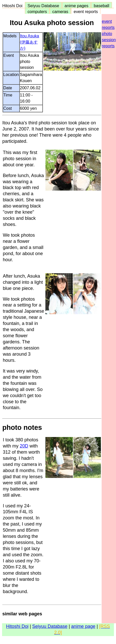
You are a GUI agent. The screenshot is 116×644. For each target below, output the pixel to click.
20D (24, 446)
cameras (60, 12)
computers (37, 12)
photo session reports (109, 40)
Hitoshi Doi (13, 6)
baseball (101, 6)
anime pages (77, 6)
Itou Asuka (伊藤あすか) (30, 42)
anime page (83, 626)
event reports (86, 12)
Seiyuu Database (43, 6)
